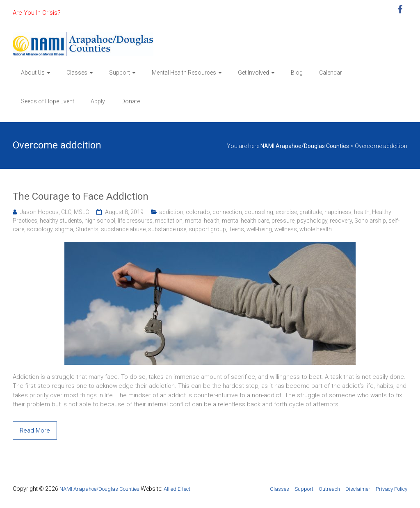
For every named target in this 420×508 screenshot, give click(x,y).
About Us (33, 73)
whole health (316, 229)
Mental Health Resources (184, 73)
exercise (286, 212)
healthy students (61, 221)
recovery (341, 221)
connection (227, 212)
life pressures (135, 221)
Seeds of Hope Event (48, 101)
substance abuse (123, 229)
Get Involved (253, 73)
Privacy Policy (391, 489)
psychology (312, 221)
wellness (286, 229)
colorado (198, 212)
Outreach (329, 489)
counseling (259, 212)
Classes (77, 73)
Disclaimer (358, 489)
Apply (98, 101)
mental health (202, 221)
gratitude (311, 212)
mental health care (245, 221)
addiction (171, 212)
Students (87, 229)
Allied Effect (177, 489)
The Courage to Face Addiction (81, 196)
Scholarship (370, 221)
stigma (64, 229)
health (362, 212)
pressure (283, 221)
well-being (259, 229)
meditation (169, 221)
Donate (131, 101)
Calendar (331, 73)
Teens (236, 229)
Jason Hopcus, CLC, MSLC (55, 212)
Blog (297, 73)
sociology (40, 229)
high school (100, 221)
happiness (338, 212)
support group (207, 229)
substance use (167, 229)
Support (120, 73)
